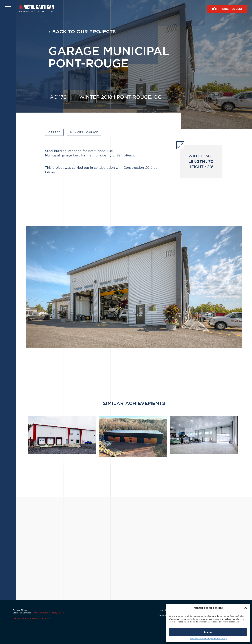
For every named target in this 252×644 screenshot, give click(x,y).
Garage (54, 132)
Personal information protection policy (208, 638)
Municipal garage (84, 132)
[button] (246, 608)
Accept (208, 632)
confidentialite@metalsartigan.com (48, 613)
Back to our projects (84, 31)
